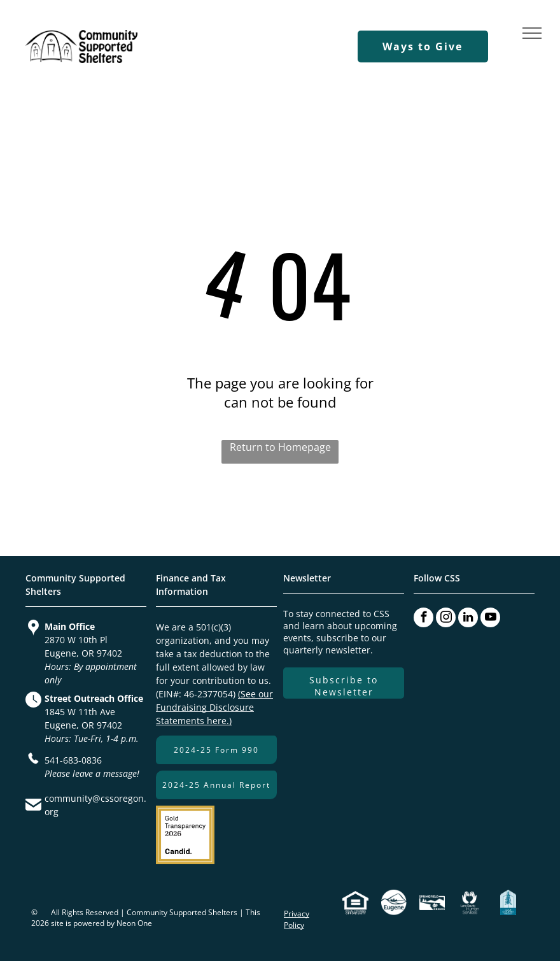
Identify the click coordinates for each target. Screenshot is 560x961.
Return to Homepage (280, 447)
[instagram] (446, 617)
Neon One (134, 923)
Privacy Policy (297, 919)
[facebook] (423, 617)
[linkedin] (468, 617)
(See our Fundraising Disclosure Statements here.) (214, 707)
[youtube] (490, 617)
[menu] (532, 33)
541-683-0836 (73, 760)
